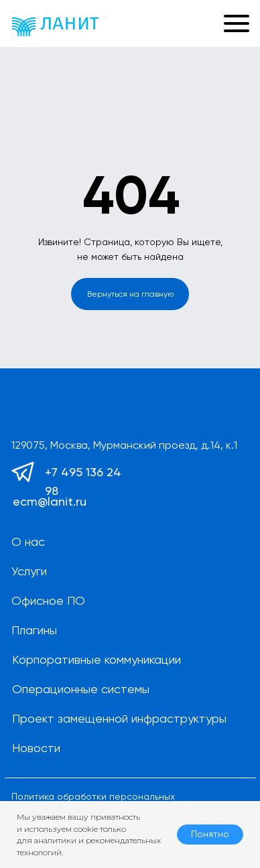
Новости (36, 748)
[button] (198, 23)
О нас (28, 541)
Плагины (34, 630)
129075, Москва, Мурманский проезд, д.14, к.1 (124, 445)
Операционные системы (81, 689)
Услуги (29, 571)
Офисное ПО (48, 600)
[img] (55, 27)
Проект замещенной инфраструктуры (119, 718)
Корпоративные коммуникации (96, 659)
